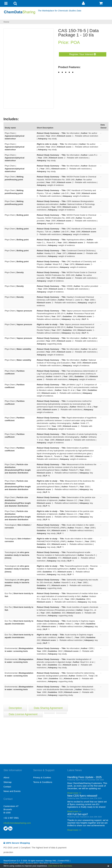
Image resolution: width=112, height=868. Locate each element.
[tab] (49, 713)
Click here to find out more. (60, 866)
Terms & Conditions (43, 782)
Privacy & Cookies (42, 777)
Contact (7, 787)
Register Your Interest (83, 54)
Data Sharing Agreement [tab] (48, 708)
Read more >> (74, 793)
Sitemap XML (50, 861)
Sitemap (8, 782)
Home (6, 22)
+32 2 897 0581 (11, 818)
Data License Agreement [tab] (23, 714)
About (6, 777)
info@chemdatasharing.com (17, 823)
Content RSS (64, 861)
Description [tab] (15, 708)
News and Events (12, 791)
